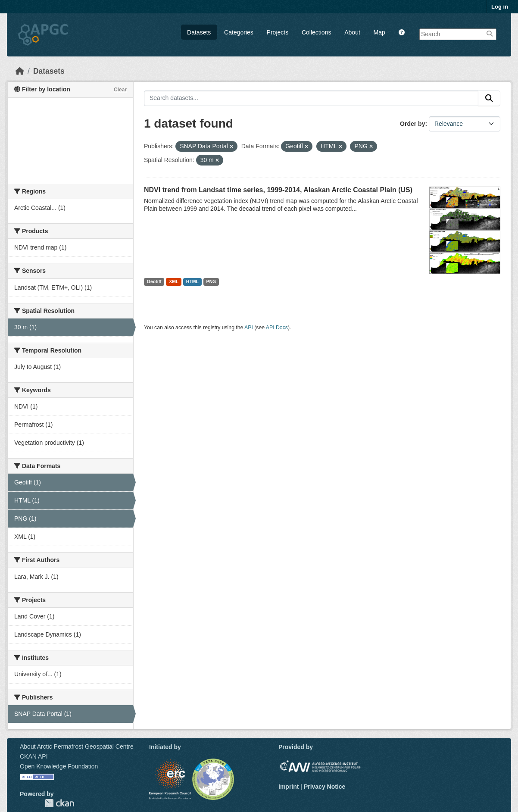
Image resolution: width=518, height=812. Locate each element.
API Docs (277, 328)
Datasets (199, 32)
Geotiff (154, 281)
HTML (192, 281)
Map (379, 32)
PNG (211, 281)
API (249, 328)
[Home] (20, 71)
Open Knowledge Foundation (59, 766)
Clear (120, 90)
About (352, 32)
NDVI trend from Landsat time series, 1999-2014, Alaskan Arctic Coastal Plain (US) (278, 190)
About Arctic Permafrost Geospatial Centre (77, 746)
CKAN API (34, 756)
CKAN (59, 803)
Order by (412, 124)
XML (174, 281)
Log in (500, 7)
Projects (278, 32)
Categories (239, 32)
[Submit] (489, 98)
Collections (316, 32)
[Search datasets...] (311, 98)
